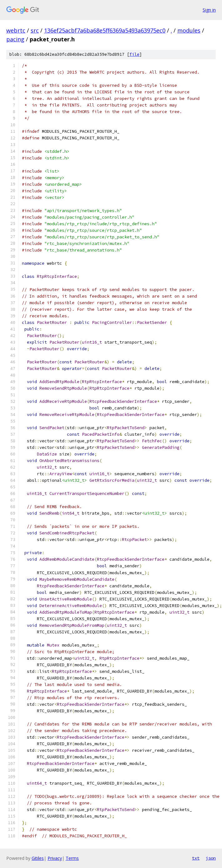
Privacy (55, 858)
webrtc (16, 30)
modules (189, 30)
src (35, 30)
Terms (72, 858)
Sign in (209, 10)
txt (196, 858)
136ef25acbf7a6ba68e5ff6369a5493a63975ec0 (105, 30)
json (211, 858)
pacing (15, 39)
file (134, 54)
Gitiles (38, 858)
